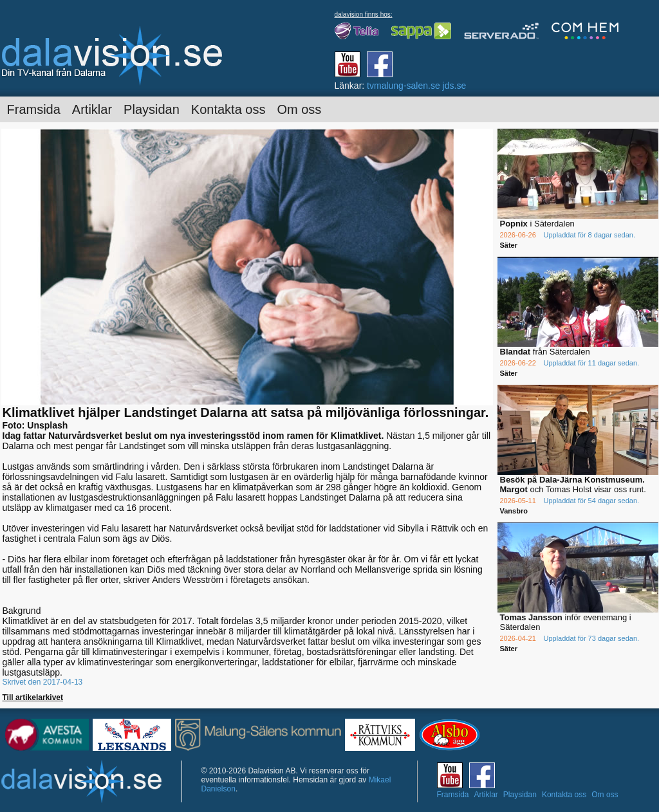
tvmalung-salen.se (404, 86)
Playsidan (152, 109)
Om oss (299, 109)
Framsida (34, 109)
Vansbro (514, 511)
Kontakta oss (228, 109)
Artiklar (92, 109)
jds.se (455, 86)
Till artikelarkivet (33, 697)
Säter (509, 245)
